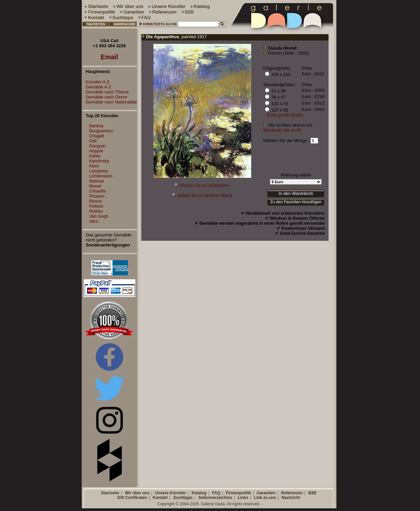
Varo (94, 221)
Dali (93, 141)
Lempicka (98, 171)
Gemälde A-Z (97, 87)
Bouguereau (101, 131)
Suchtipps (183, 498)
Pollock (96, 206)
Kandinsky (99, 161)
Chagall (96, 136)
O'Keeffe (97, 191)
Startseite (110, 493)
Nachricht (291, 498)
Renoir (95, 201)
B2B (312, 493)
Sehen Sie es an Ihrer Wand (204, 195)
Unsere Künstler (171, 493)
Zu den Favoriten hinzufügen (296, 202)
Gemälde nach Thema (106, 92)
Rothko (96, 211)
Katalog (199, 493)
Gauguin (97, 146)
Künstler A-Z (96, 82)
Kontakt (160, 498)
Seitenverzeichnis (215, 498)
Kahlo (95, 156)
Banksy (96, 126)
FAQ (216, 493)
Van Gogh (99, 216)
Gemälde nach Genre (105, 97)
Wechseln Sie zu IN (282, 130)
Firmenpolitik (238, 493)
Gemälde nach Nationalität (110, 102)
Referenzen (292, 493)
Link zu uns (265, 498)
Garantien (266, 493)
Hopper (96, 151)
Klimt (94, 166)
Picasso (97, 196)
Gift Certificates (132, 498)
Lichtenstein (101, 176)
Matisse (97, 181)
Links (243, 498)
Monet (95, 186)
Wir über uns (137, 493)
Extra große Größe (285, 115)
